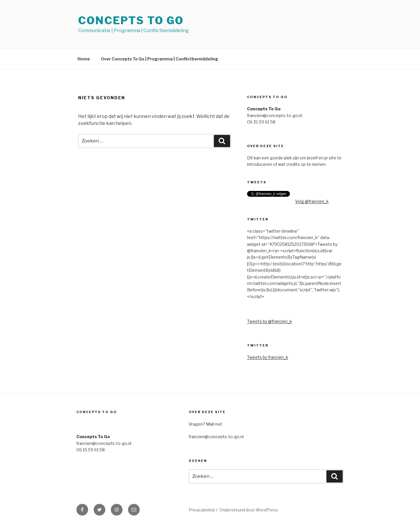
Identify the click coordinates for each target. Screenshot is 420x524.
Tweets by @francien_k (269, 321)
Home (84, 59)
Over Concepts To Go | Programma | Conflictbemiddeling (160, 59)
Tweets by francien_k (268, 357)
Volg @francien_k (312, 201)
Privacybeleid (202, 510)
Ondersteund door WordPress (249, 510)
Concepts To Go (131, 20)
